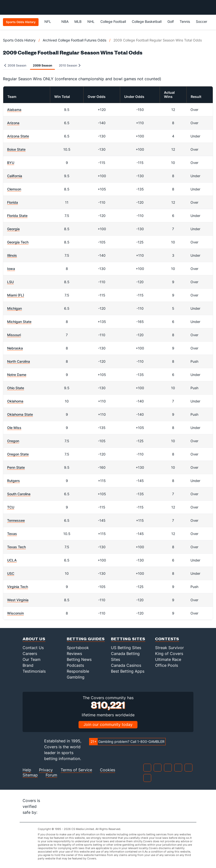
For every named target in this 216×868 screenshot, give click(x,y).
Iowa (11, 269)
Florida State (17, 216)
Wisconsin (15, 613)
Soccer (202, 21)
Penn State (16, 467)
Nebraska (15, 348)
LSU (10, 282)
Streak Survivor (169, 648)
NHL (91, 21)
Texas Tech (16, 547)
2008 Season (15, 65)
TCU (11, 507)
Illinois (12, 255)
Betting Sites (128, 639)
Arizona (13, 123)
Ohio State (16, 388)
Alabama (14, 110)
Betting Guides (86, 639)
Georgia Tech (18, 242)
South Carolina (19, 494)
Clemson (14, 189)
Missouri (14, 335)
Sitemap (30, 775)
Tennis (185, 21)
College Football (113, 21)
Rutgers (13, 481)
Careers (30, 654)
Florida (13, 202)
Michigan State (19, 322)
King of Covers (169, 654)
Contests (167, 639)
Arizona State (18, 136)
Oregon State (18, 454)
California (15, 176)
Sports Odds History (19, 40)
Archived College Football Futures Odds (74, 40)
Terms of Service (76, 770)
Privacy (46, 770)
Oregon (13, 441)
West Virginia (18, 600)
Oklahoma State (20, 414)
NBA (65, 21)
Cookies (108, 770)
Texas (12, 534)
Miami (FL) (16, 295)
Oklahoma (15, 401)
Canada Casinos (126, 665)
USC (11, 573)
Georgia (13, 229)
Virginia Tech (18, 587)
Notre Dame (17, 375)
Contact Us (33, 648)
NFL (50, 21)
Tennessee (16, 520)
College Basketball (147, 21)
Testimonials (34, 671)
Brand (28, 665)
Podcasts (75, 665)
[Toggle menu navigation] (210, 7)
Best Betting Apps (128, 671)
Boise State (16, 149)
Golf (171, 21)
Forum (51, 775)
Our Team (32, 659)
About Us (34, 639)
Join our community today (108, 724)
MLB (78, 21)
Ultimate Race (168, 659)
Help (27, 770)
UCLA (12, 560)
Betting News (79, 659)
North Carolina (19, 361)
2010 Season (70, 65)
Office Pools (167, 665)
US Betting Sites (126, 648)
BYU (11, 163)
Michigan (14, 308)
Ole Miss (14, 428)
